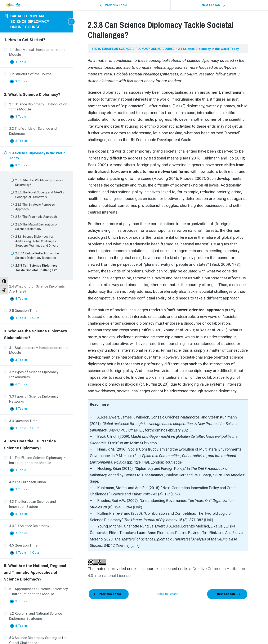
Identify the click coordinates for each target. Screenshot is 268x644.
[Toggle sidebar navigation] (69, 21)
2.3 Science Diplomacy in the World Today (214, 49)
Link (181, 514)
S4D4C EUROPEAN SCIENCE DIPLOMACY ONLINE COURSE (30, 21)
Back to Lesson (171, 614)
